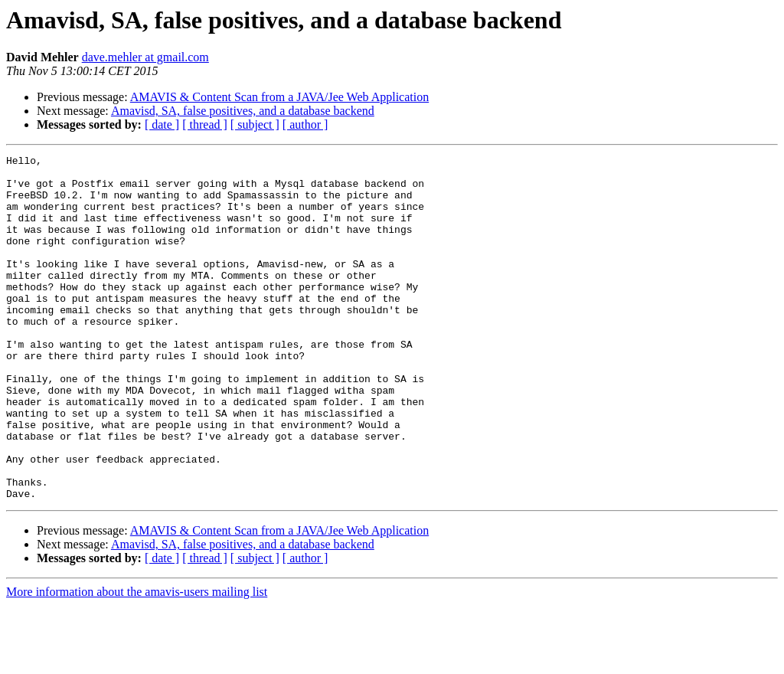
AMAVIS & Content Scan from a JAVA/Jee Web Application (279, 97)
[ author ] (305, 124)
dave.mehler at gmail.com (145, 57)
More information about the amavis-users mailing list (137, 661)
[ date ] (162, 124)
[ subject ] (255, 124)
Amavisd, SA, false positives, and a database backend (243, 111)
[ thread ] (205, 124)
